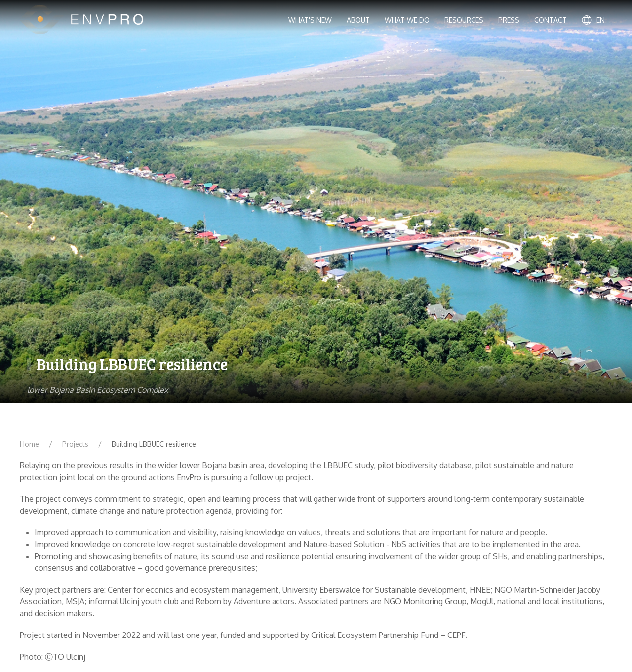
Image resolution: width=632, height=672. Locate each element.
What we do (407, 20)
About (358, 20)
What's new (310, 20)
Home (29, 444)
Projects (75, 444)
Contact (551, 20)
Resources (464, 20)
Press (509, 20)
